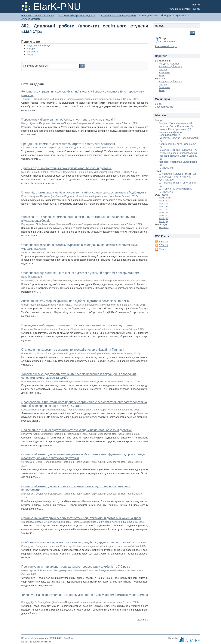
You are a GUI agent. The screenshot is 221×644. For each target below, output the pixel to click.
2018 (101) (165, 201)
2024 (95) (164, 204)
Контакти (26, 642)
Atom (162, 249)
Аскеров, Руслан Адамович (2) (176, 123)
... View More (166, 168)
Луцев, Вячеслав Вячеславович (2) (179, 153)
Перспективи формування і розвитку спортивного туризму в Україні (68, 119)
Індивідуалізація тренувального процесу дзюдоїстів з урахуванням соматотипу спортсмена (85, 595)
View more (142, 620)
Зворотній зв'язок (42, 642)
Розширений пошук (166, 46)
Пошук (161, 38)
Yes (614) (164, 227)
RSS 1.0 (163, 242)
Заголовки (33, 52)
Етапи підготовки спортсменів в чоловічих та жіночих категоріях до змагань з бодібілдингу (84, 192)
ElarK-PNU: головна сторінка (38, 16)
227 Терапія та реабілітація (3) (176, 189)
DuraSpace (69, 638)
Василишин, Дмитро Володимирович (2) (170, 134)
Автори (31, 49)
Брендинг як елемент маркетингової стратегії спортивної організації (69, 144)
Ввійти (196, 5)
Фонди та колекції (169, 64)
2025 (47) (164, 216)
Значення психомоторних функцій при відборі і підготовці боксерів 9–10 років (75, 301)
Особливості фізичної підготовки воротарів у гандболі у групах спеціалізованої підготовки (84, 542)
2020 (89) (164, 207)
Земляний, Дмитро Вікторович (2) (178, 150)
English (196, 9)
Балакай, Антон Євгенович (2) (176, 126)
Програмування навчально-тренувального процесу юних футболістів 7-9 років (76, 567)
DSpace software (30, 638)
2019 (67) (164, 210)
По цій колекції (166, 41)
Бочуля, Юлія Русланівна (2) (175, 129)
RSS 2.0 (163, 245)
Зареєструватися (165, 107)
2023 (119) (165, 198)
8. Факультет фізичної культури (119, 16)
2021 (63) (164, 213)
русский (187, 9)
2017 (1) (163, 221)
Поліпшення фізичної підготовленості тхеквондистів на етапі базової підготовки (77, 430)
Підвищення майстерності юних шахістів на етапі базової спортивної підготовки (77, 325)
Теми (30, 55)
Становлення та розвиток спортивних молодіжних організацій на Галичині (73, 350)
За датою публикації (38, 46)
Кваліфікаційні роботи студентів (77, 16)
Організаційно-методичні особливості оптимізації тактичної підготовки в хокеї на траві (81, 518)
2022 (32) (164, 218)
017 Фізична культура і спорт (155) (178, 174)
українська (176, 9)
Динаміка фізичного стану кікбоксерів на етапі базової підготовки (66, 168)
